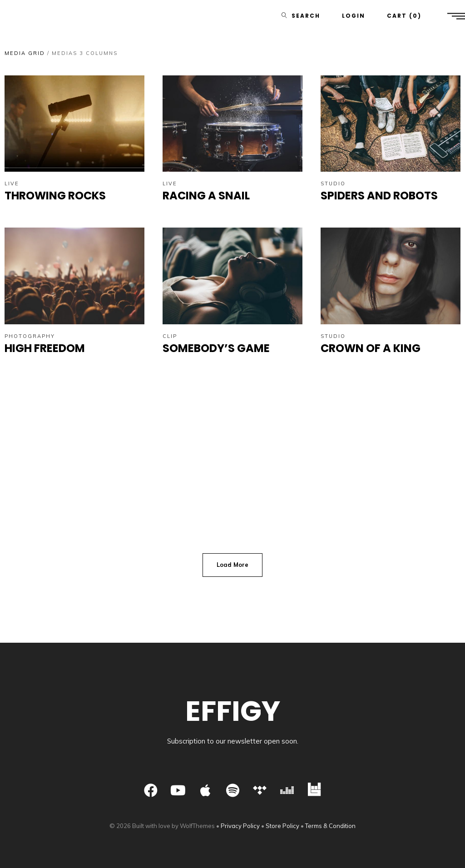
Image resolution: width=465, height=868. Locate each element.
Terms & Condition (330, 826)
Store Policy (282, 826)
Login (354, 16)
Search (306, 16)
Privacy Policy (240, 826)
